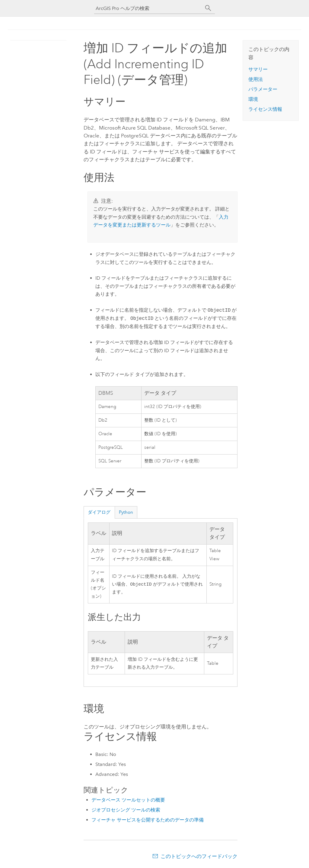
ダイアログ (99, 512)
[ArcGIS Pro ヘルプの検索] (148, 8)
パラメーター (263, 89)
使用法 (256, 79)
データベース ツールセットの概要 (128, 800)
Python (126, 512)
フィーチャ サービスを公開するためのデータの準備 (148, 820)
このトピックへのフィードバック (199, 856)
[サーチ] (208, 8)
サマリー (258, 69)
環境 (253, 99)
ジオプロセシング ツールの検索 (126, 810)
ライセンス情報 (265, 109)
